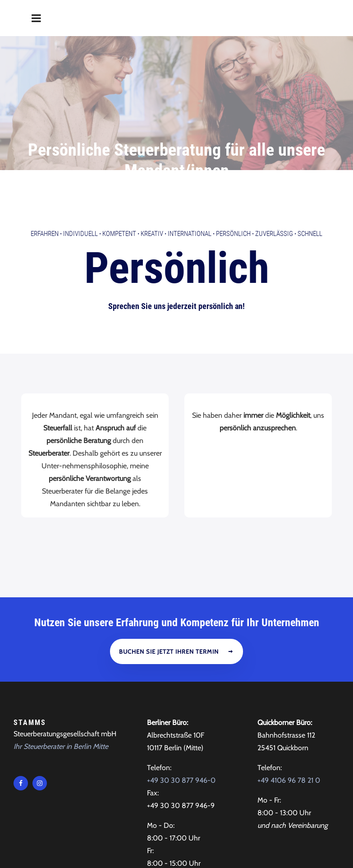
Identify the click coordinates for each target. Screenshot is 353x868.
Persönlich (233, 171)
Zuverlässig (274, 171)
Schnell (310, 171)
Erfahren (45, 171)
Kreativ (152, 171)
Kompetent (119, 171)
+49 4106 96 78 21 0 (289, 718)
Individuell (80, 171)
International (190, 171)
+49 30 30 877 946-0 (181, 718)
